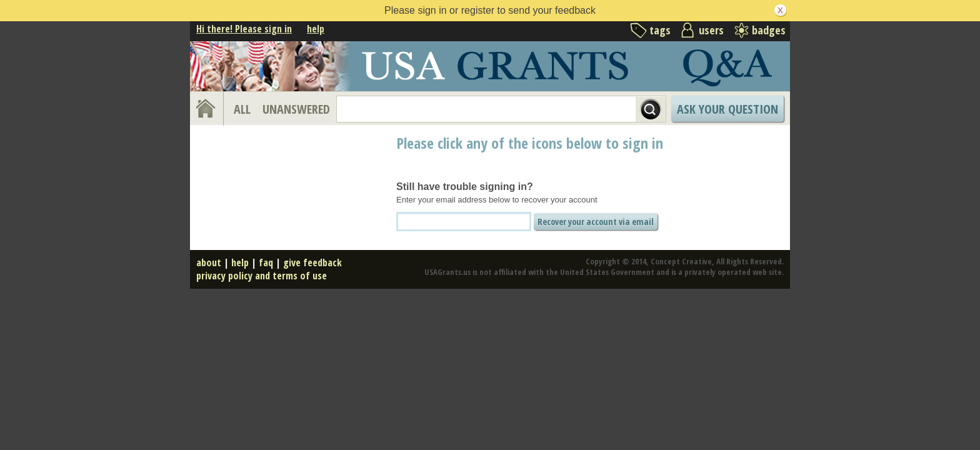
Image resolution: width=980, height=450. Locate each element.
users (711, 30)
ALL (242, 109)
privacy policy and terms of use (262, 276)
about (209, 262)
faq (266, 262)
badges (769, 30)
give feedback (312, 262)
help (316, 29)
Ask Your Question (727, 109)
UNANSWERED (296, 109)
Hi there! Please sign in (244, 29)
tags (660, 30)
